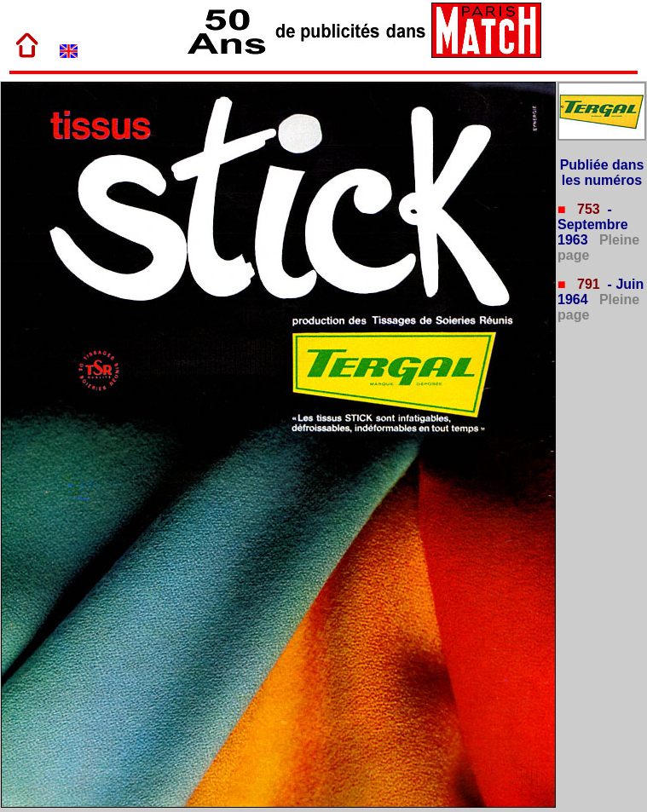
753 (587, 209)
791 (587, 284)
